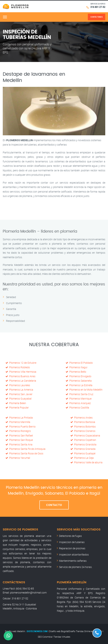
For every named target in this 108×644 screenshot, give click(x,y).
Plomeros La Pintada (19, 418)
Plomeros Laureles (18, 385)
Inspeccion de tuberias (72, 542)
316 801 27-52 (98, 7)
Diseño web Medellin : (16, 631)
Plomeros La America (19, 390)
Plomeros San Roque (19, 440)
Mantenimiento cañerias (73, 561)
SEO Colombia (45, 637)
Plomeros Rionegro (18, 431)
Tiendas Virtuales (62, 637)
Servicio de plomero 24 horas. (76, 567)
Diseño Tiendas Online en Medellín (85, 631)
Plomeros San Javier (19, 394)
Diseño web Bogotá (59, 631)
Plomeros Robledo (18, 367)
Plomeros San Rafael (19, 435)
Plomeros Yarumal (18, 458)
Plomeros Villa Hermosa (21, 372)
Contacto (54, 505)
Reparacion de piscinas (72, 548)
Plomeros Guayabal (19, 399)
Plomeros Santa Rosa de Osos (24, 453)
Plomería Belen (16, 403)
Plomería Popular (17, 407)
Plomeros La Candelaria (21, 381)
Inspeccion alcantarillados (74, 554)
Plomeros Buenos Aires (20, 376)
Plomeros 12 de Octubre (21, 363)
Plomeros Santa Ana (19, 444)
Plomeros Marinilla (18, 422)
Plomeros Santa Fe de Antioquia (25, 449)
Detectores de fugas (70, 536)
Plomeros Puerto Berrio (21, 426)
